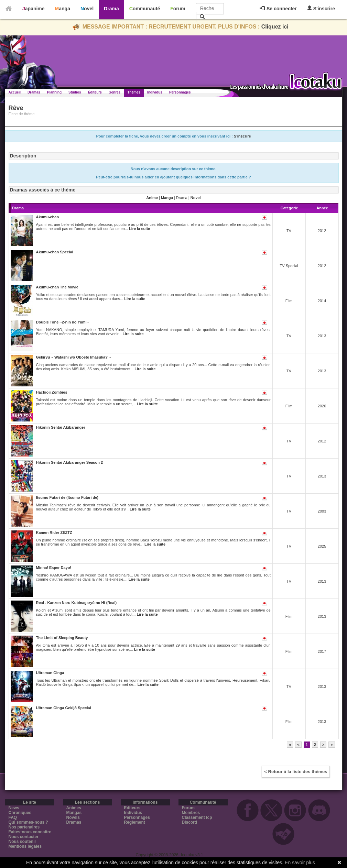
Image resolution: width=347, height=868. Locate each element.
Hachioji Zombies (52, 392)
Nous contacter (24, 837)
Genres (115, 92)
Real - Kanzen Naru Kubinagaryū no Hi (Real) (77, 603)
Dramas (34, 92)
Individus (155, 92)
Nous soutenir (23, 842)
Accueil (15, 92)
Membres (191, 813)
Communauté (145, 9)
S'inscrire (321, 8)
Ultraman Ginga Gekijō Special (64, 708)
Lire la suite (139, 229)
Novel (87, 9)
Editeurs (132, 808)
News (14, 808)
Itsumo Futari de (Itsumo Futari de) (67, 497)
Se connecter (278, 9)
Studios (75, 92)
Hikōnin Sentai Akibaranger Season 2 (70, 462)
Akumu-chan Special (55, 252)
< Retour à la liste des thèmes (296, 772)
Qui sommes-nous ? (28, 822)
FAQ (13, 817)
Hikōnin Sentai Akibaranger (61, 427)
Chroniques (20, 813)
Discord (190, 822)
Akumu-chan (48, 217)
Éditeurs (95, 92)
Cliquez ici (275, 27)
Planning (54, 92)
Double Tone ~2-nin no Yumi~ (63, 322)
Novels (73, 817)
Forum (178, 9)
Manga (63, 9)
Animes (74, 808)
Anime (152, 198)
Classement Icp (197, 817)
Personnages (180, 92)
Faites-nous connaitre (30, 832)
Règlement (135, 822)
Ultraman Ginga (50, 673)
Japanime (34, 9)
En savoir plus (300, 862)
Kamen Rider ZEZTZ (54, 532)
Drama (111, 9)
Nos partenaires (24, 827)
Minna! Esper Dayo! (54, 568)
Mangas (74, 813)
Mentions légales (25, 846)
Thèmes (134, 92)
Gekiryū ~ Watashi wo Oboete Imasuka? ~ (74, 357)
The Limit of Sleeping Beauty (62, 638)
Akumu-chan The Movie (57, 287)
